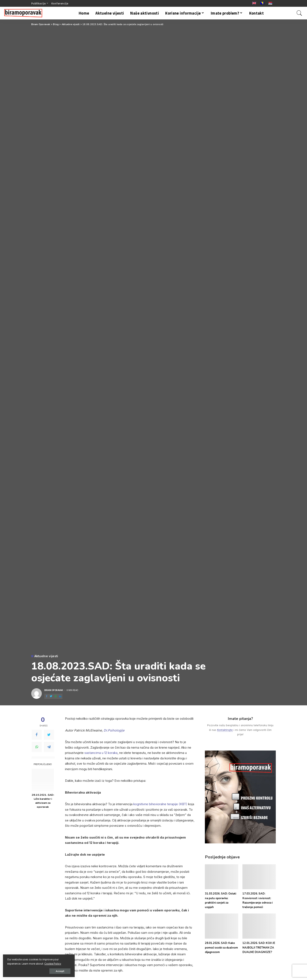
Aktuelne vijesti (46, 656)
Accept (52, 971)
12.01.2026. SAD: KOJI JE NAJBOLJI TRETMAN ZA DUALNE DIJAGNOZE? (259, 948)
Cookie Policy (53, 964)
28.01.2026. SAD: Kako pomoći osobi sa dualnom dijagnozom (221, 948)
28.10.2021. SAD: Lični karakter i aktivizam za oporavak (43, 801)
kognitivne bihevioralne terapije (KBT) (160, 804)
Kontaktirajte (225, 730)
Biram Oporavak (54, 690)
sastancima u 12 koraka (101, 753)
